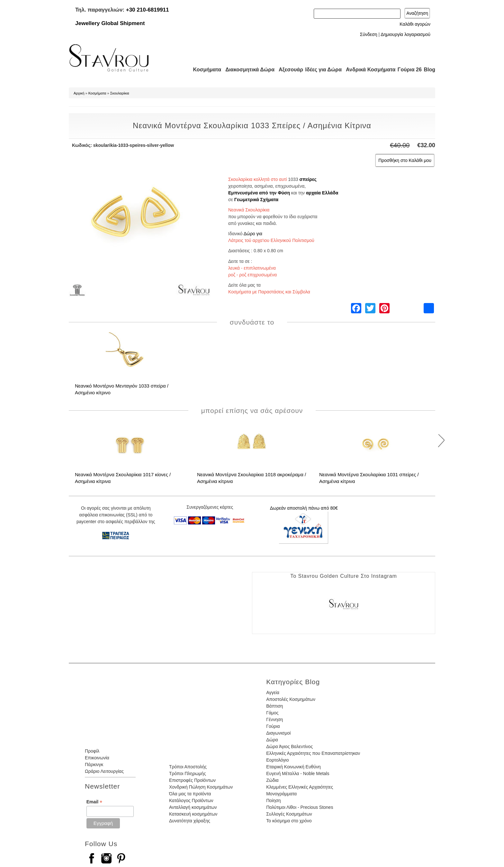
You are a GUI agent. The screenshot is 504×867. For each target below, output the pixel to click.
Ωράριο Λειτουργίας (104, 771)
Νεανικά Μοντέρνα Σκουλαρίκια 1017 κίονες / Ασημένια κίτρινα (123, 478)
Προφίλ (92, 751)
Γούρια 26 (408, 70)
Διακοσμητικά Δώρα (247, 70)
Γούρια (273, 726)
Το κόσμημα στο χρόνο (289, 821)
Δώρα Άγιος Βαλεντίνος (289, 746)
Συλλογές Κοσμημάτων (289, 814)
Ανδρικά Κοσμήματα (368, 70)
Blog (429, 70)
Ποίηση (273, 800)
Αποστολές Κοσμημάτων (291, 699)
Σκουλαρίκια (120, 93)
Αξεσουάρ (287, 70)
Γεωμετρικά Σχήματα (256, 200)
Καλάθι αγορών (415, 24)
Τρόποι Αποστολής (188, 767)
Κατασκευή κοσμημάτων (193, 814)
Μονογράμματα (281, 794)
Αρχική (79, 93)
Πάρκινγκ (94, 764)
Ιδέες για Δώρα (321, 70)
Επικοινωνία (97, 758)
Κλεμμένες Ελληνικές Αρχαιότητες (300, 787)
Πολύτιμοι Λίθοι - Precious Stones (300, 807)
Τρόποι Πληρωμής (188, 773)
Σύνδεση (369, 34)
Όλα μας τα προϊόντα (190, 794)
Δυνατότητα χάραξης (190, 821)
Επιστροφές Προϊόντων (192, 780)
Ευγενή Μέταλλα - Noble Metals (298, 773)
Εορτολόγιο (277, 760)
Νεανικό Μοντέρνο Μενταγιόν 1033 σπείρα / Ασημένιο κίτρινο (122, 389)
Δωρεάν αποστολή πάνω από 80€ (304, 508)
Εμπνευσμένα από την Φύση (259, 193)
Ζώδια (272, 780)
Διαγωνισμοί (278, 733)
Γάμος (272, 713)
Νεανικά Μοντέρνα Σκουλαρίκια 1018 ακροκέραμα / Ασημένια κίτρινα (252, 478)
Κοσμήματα (205, 70)
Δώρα (272, 740)
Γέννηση (274, 720)
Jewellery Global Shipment (110, 23)
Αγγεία (273, 693)
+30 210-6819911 (148, 10)
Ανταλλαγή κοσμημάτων (193, 807)
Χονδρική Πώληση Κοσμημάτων (201, 787)
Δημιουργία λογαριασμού (405, 34)
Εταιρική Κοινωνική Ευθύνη (293, 767)
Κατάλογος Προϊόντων (191, 800)
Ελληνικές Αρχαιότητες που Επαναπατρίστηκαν (313, 753)
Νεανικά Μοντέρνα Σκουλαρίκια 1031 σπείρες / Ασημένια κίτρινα (369, 478)
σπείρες (308, 179)
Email (94, 802)
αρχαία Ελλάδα (322, 193)
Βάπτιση (274, 706)
